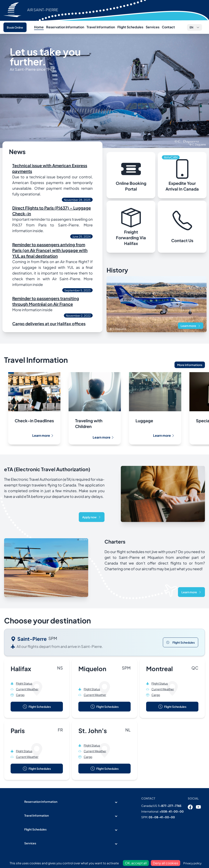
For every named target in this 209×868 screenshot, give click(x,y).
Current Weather (27, 689)
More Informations (190, 365)
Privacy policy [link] (192, 863)
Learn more (191, 326)
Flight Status (24, 683)
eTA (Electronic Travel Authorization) (47, 469)
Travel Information (101, 27)
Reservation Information (65, 27)
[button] (195, 27)
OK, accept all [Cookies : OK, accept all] (136, 863)
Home (39, 27)
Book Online (15, 27)
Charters (115, 542)
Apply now (92, 517)
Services (153, 27)
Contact (168, 27)
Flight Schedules (130, 27)
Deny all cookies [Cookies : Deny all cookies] (166, 863)
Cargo (20, 695)
